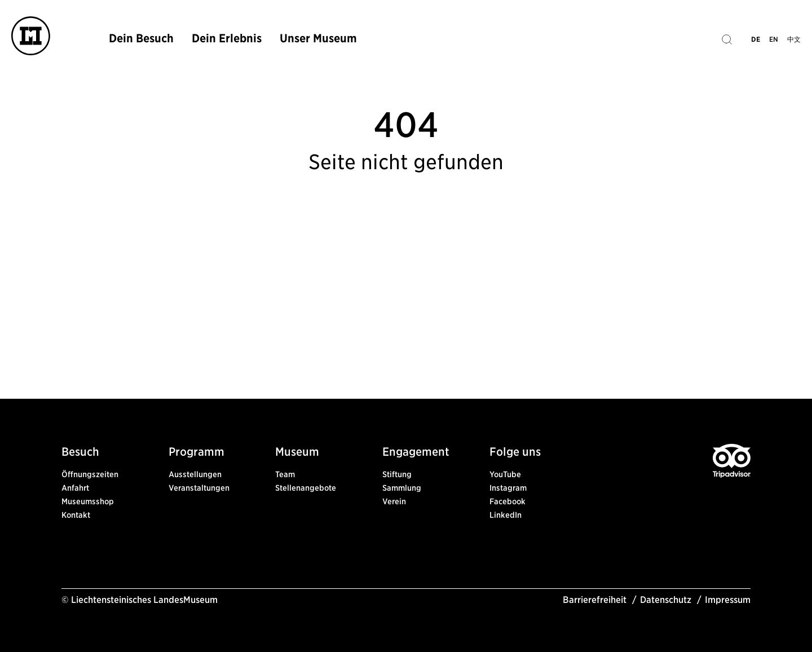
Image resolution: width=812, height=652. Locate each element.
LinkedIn (506, 515)
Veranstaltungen (199, 488)
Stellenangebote (306, 488)
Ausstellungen (195, 474)
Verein (394, 501)
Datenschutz (666, 600)
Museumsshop (88, 501)
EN (774, 39)
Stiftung (397, 474)
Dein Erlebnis (227, 38)
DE (756, 39)
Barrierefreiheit (595, 600)
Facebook (507, 501)
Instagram (508, 488)
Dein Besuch (141, 38)
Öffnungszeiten (90, 474)
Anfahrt (75, 488)
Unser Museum (318, 38)
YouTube (505, 474)
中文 (794, 39)
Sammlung (402, 488)
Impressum (728, 600)
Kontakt (76, 515)
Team (285, 474)
